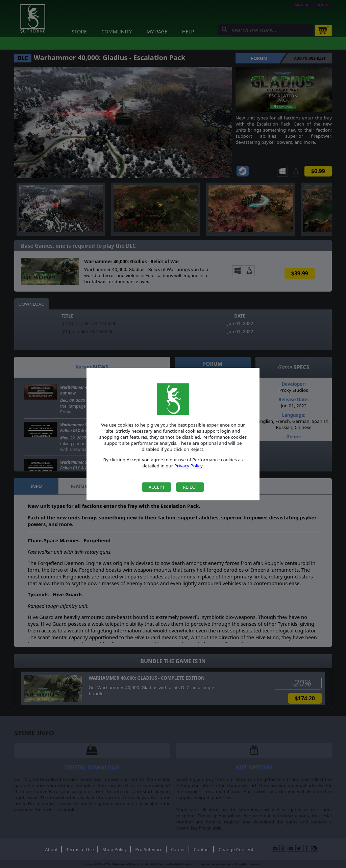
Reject (190, 487)
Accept (157, 487)
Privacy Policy (189, 466)
